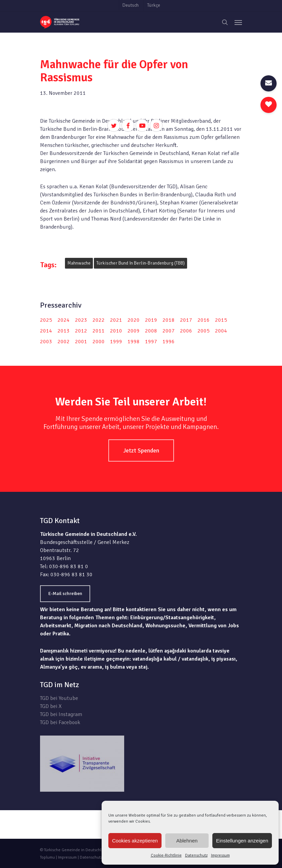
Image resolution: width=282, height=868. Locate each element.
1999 (116, 342)
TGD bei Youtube (59, 698)
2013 (64, 331)
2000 (99, 342)
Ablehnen (187, 841)
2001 (81, 342)
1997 (151, 342)
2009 (134, 331)
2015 (221, 320)
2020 (134, 320)
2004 (221, 331)
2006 (186, 331)
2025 (46, 320)
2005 (204, 331)
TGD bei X (51, 706)
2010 (116, 331)
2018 (169, 320)
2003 (46, 342)
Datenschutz (196, 855)
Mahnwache (79, 263)
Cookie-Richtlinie (166, 855)
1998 (134, 342)
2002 (64, 342)
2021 (116, 320)
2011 (99, 331)
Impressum (220, 855)
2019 (151, 320)
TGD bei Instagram (61, 714)
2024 (64, 320)
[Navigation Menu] (238, 22)
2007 (169, 331)
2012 (81, 331)
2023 (81, 320)
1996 (169, 342)
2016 (204, 320)
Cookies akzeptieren (135, 841)
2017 (186, 320)
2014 (46, 331)
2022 (99, 320)
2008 (151, 331)
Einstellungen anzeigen (242, 841)
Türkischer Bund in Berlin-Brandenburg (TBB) (140, 263)
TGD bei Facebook (60, 722)
